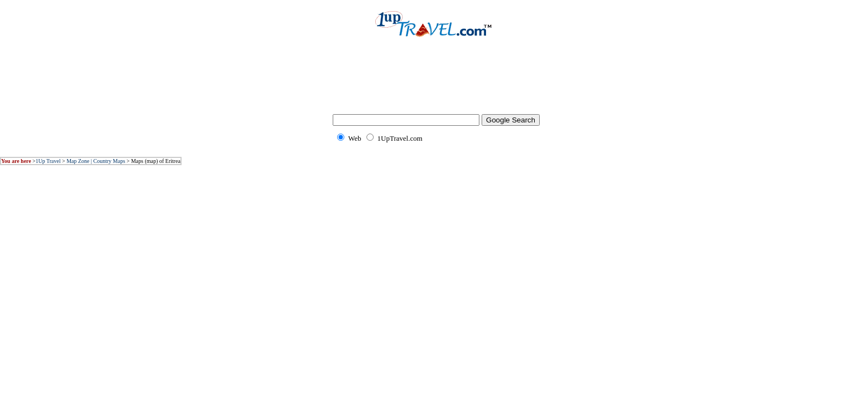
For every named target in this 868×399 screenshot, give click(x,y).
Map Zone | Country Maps (96, 161)
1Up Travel (48, 161)
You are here (16, 161)
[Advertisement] (434, 83)
